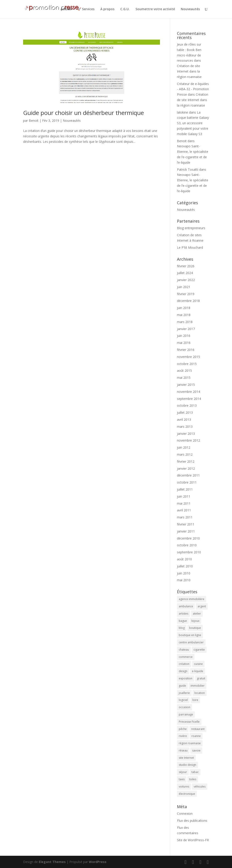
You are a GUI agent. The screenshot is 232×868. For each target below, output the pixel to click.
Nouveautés (190, 9)
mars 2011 (185, 517)
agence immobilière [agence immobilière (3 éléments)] (192, 599)
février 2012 (186, 461)
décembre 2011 (188, 475)
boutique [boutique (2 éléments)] (195, 628)
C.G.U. (125, 9)
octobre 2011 (187, 482)
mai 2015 (184, 378)
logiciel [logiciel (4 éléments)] (183, 700)
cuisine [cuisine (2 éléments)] (198, 664)
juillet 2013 (185, 412)
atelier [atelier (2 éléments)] (197, 614)
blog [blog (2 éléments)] (182, 628)
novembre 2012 (188, 440)
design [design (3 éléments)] (183, 671)
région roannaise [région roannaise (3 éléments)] (190, 743)
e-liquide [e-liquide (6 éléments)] (198, 671)
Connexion (185, 813)
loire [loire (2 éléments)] (195, 700)
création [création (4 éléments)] (184, 664)
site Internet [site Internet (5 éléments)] (186, 758)
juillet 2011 (185, 489)
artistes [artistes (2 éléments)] (184, 614)
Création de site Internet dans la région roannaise (189, 71)
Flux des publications (192, 821)
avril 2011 (184, 510)
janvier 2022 (186, 280)
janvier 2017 (186, 329)
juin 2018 (184, 308)
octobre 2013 (187, 405)
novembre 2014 (188, 392)
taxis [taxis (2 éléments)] (182, 779)
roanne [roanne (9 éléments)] (196, 736)
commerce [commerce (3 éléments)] (186, 657)
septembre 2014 (189, 399)
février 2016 (186, 350)
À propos (107, 9)
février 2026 (186, 266)
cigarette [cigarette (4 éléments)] (199, 650)
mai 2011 (184, 503)
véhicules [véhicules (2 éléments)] (200, 787)
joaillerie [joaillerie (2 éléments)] (184, 693)
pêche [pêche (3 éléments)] (183, 729)
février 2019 (186, 294)
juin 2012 (184, 447)
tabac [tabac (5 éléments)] (195, 772)
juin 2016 (184, 336)
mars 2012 (185, 454)
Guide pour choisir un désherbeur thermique (83, 113)
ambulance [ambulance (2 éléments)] (186, 606)
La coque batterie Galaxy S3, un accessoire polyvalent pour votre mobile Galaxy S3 (193, 123)
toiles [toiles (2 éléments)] (193, 779)
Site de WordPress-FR (193, 840)
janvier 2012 (186, 468)
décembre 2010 (188, 538)
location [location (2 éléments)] (200, 693)
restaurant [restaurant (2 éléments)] (198, 729)
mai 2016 (184, 343)
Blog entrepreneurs (191, 228)
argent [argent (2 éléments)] (202, 606)
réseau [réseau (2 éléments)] (183, 750)
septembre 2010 (189, 552)
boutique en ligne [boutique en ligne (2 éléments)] (190, 635)
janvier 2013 (186, 434)
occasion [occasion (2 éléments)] (185, 707)
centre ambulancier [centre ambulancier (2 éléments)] (191, 642)
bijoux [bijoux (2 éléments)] (195, 621)
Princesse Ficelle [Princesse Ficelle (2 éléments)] (189, 722)
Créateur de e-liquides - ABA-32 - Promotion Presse (193, 89)
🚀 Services (86, 9)
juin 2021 (184, 287)
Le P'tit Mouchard (190, 247)
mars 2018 (185, 322)
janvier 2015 (186, 385)
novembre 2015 (188, 357)
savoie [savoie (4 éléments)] (196, 750)
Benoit (34, 120)
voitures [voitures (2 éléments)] (184, 787)
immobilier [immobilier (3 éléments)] (198, 686)
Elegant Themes (52, 862)
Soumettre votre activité (155, 9)
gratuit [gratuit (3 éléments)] (201, 678)
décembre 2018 (188, 301)
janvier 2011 (186, 531)
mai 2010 (184, 580)
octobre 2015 (187, 364)
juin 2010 (184, 573)
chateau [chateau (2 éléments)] (184, 650)
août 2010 (184, 559)
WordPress (98, 862)
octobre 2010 (187, 545)
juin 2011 (184, 496)
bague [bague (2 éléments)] (183, 621)
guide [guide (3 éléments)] (182, 686)
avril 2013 (184, 419)
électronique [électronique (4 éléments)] (187, 794)
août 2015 (184, 371)
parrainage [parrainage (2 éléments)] (186, 714)
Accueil (66, 9)
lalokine (182, 112)
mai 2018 (184, 315)
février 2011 (186, 524)
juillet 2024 (185, 273)
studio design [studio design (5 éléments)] (187, 765)
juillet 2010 (185, 566)
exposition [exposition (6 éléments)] (186, 678)
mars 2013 (185, 427)
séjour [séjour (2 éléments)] (183, 772)
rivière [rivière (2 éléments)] (183, 736)
